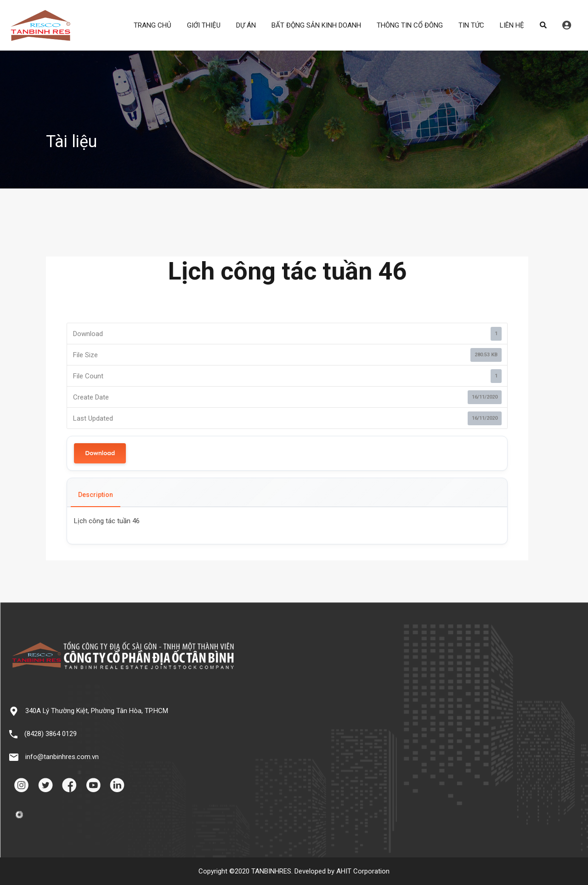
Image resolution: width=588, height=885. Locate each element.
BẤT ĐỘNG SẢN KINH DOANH (316, 25)
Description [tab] (96, 495)
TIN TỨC (471, 25)
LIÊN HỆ (512, 25)
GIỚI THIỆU (204, 25)
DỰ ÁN (246, 25)
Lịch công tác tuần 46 (107, 521)
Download (100, 453)
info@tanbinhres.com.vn (62, 757)
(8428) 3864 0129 (51, 734)
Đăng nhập (567, 25)
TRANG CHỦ (153, 25)
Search (543, 25)
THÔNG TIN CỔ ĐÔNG (410, 25)
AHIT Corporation (363, 871)
